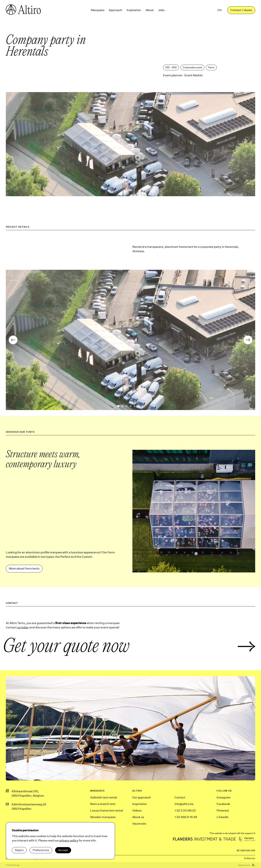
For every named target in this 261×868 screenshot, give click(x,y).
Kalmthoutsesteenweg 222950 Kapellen (29, 807)
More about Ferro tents (24, 569)
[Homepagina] (23, 10)
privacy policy (69, 840)
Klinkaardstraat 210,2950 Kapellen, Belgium (28, 793)
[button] (220, 10)
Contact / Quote (241, 10)
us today (23, 627)
